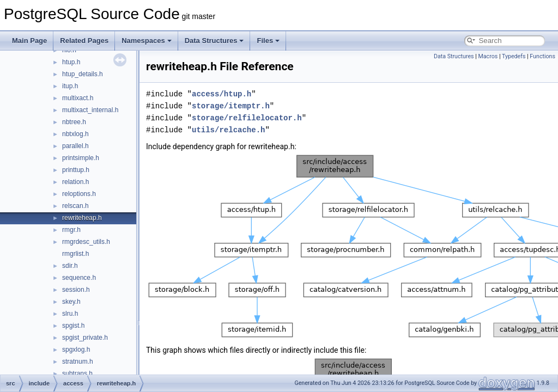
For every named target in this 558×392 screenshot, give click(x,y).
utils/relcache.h (228, 130)
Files (268, 41)
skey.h (71, 302)
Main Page (29, 41)
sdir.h (70, 266)
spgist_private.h (85, 338)
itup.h (70, 86)
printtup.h (76, 170)
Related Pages (84, 41)
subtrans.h (77, 373)
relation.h (75, 182)
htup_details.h (83, 74)
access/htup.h (222, 94)
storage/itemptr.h (231, 106)
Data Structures (214, 41)
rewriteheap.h (82, 218)
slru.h (70, 314)
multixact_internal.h (90, 110)
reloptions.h (79, 194)
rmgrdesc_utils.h (86, 242)
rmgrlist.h (75, 254)
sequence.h (79, 278)
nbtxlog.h (75, 134)
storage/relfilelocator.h (247, 118)
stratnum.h (78, 362)
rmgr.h (71, 230)
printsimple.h (81, 158)
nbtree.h (74, 122)
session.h (76, 290)
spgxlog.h (76, 350)
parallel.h (75, 146)
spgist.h (73, 326)
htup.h (71, 62)
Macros (488, 56)
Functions (542, 56)
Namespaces (147, 41)
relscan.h (75, 206)
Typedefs (514, 56)
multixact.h (78, 98)
